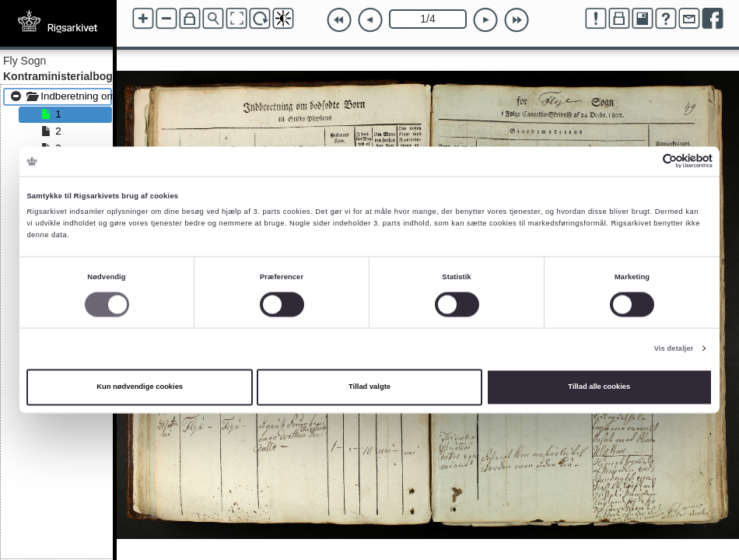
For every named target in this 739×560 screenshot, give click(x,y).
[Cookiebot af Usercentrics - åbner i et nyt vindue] (644, 161)
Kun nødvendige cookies (140, 387)
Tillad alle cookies (599, 387)
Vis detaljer (674, 348)
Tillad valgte (369, 387)
